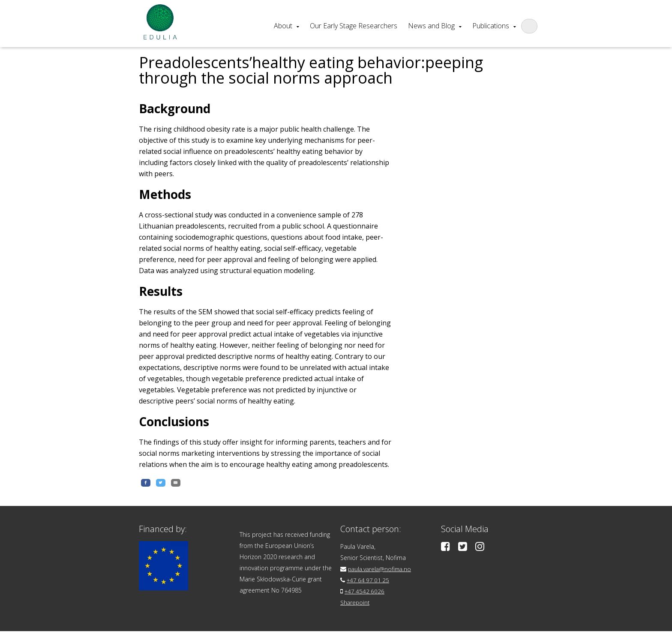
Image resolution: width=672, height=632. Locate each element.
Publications (491, 26)
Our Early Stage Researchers (354, 26)
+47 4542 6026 (365, 592)
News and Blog (431, 26)
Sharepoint (355, 603)
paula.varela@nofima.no (381, 570)
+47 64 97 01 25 (369, 581)
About (283, 26)
